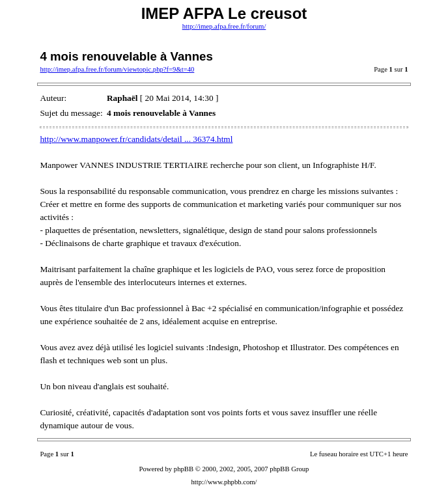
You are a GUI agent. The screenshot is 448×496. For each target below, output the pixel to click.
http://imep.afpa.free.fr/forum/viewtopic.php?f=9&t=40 (117, 69)
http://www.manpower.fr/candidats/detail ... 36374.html (136, 139)
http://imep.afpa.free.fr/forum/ (224, 26)
